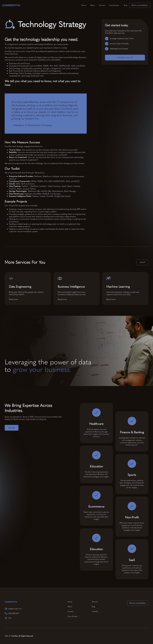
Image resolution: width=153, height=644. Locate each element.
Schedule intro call (125, 58)
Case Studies (114, 5)
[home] (11, 5)
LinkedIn (95, 611)
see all (142, 262)
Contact (71, 611)
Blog (125, 5)
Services (102, 5)
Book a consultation (140, 5)
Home (84, 5)
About (92, 5)
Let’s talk (12, 428)
